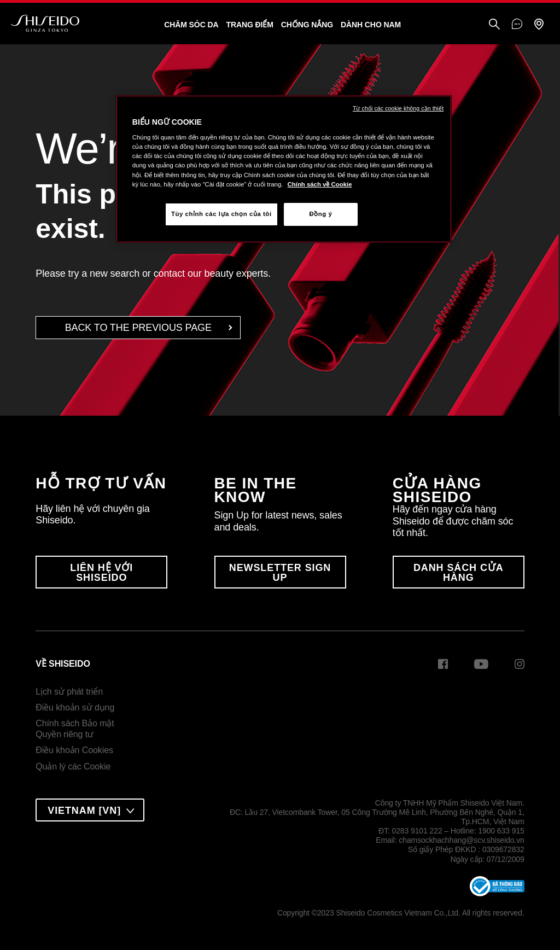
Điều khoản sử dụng (75, 707)
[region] (284, 169)
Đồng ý (320, 214)
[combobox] (90, 810)
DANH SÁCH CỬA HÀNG (459, 573)
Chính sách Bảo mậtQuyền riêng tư (75, 729)
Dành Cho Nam (371, 25)
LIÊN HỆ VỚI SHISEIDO (101, 573)
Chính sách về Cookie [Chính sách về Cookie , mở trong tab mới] (320, 184)
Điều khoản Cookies (74, 750)
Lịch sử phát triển (69, 692)
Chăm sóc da (191, 25)
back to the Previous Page (138, 328)
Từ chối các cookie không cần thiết (398, 108)
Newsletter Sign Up (280, 573)
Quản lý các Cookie (73, 767)
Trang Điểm (249, 25)
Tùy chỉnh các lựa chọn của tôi (221, 214)
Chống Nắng (307, 25)
